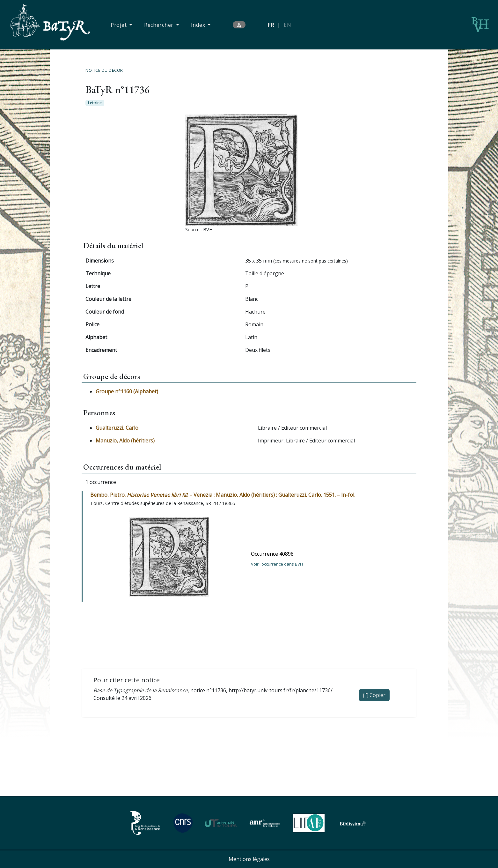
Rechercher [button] (160, 25)
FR (271, 25)
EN (287, 25)
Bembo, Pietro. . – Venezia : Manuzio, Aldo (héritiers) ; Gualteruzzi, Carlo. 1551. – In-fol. (223, 495)
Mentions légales (249, 859)
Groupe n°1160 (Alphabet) (127, 391)
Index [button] (199, 25)
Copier (374, 695)
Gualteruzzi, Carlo (117, 428)
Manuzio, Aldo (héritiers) (125, 441)
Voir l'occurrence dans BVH (277, 564)
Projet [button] (119, 25)
